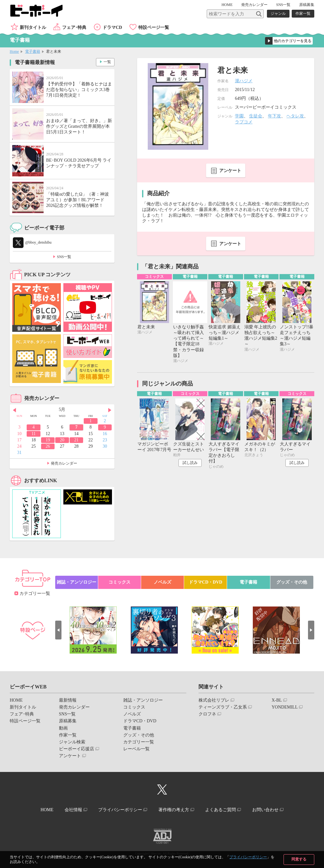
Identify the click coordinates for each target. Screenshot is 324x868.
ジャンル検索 (72, 742)
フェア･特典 (74, 27)
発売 (254, 5)
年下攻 (274, 116)
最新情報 (68, 700)
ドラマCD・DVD (206, 582)
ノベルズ (162, 582)
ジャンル (278, 13)
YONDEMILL (285, 707)
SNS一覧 (283, 5)
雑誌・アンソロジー (77, 582)
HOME (227, 5)
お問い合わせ (265, 810)
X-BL (277, 700)
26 (48, 446)
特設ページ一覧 (154, 27)
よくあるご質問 (220, 810)
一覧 (107, 62)
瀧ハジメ (244, 81)
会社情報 (73, 810)
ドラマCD (112, 27)
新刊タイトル (33, 27)
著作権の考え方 (174, 810)
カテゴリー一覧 (35, 593)
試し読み (190, 463)
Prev (14, 410)
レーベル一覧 (136, 749)
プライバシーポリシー (248, 857)
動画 (63, 728)
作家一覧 (303, 13)
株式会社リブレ (214, 700)
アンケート (230, 171)
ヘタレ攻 (295, 116)
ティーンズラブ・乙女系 (223, 707)
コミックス (120, 582)
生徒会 (256, 116)
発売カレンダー (64, 463)
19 (48, 440)
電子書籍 (33, 51)
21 (76, 440)
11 (33, 434)
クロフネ (207, 714)
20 (62, 440)
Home (14, 51)
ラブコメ (244, 122)
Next (110, 410)
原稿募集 (307, 5)
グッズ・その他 (292, 582)
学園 (239, 116)
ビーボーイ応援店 (77, 749)
